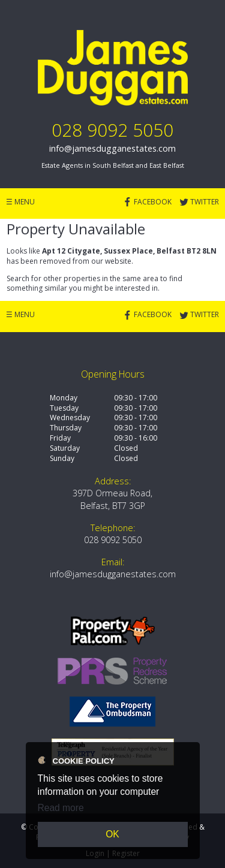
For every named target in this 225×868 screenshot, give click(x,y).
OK (112, 834)
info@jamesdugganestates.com (112, 148)
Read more (61, 808)
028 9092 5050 (112, 130)
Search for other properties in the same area (82, 278)
